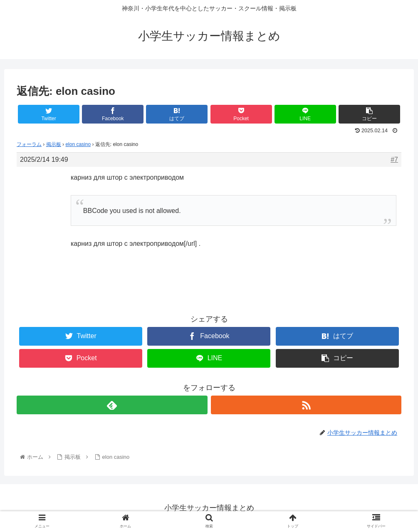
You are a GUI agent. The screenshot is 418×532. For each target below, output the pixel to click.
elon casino (78, 144)
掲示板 (54, 144)
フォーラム (29, 144)
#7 (394, 160)
